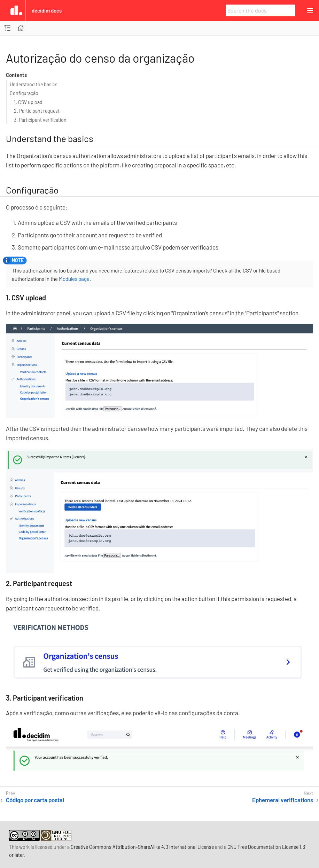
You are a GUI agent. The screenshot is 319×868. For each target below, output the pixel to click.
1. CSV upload (28, 102)
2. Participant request (37, 111)
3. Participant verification (40, 120)
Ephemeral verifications (283, 800)
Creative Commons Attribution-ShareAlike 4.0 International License (142, 847)
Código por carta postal (35, 800)
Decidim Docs (47, 10)
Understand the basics (34, 84)
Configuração (24, 93)
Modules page (74, 279)
